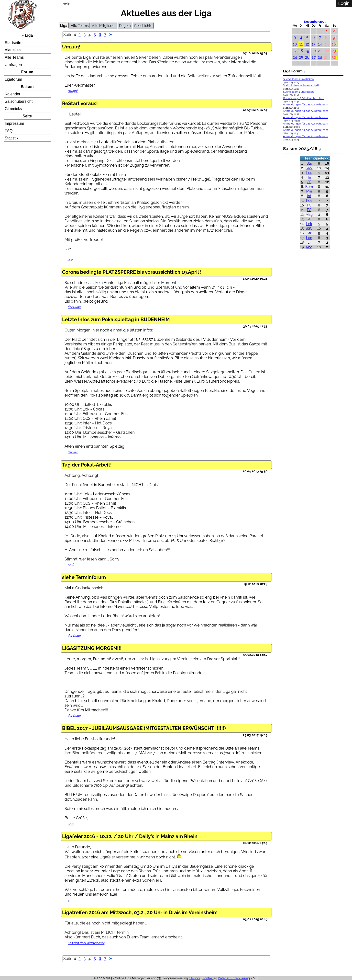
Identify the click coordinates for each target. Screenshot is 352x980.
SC (309, 219)
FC (309, 205)
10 (295, 44)
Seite (27, 116)
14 (320, 44)
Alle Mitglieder (104, 26)
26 (307, 57)
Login (65, 4)
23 (334, 51)
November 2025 (315, 22)
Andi (71, 565)
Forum (27, 72)
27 (313, 57)
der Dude (74, 307)
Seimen (73, 452)
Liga (29, 35)
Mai (309, 191)
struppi (73, 91)
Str (309, 233)
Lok (309, 224)
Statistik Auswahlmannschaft (301, 85)
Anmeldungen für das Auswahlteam (306, 105)
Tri (309, 177)
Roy (309, 200)
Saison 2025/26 (300, 148)
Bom (309, 187)
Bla (309, 163)
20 (314, 51)
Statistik (11, 138)
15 (327, 44)
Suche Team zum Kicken (298, 79)
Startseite (13, 43)
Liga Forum (293, 71)
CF (309, 182)
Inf (309, 196)
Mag (309, 214)
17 (295, 51)
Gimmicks (13, 109)
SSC (309, 228)
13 (313, 44)
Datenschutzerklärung (234, 978)
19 (307, 51)
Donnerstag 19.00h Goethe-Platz (303, 98)
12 (307, 44)
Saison (27, 87)
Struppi (195, 978)
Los (309, 173)
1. (309, 242)
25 (301, 57)
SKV (309, 168)
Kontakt (208, 978)
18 (301, 51)
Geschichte (143, 26)
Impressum (14, 123)
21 (320, 51)
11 (301, 44)
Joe (70, 259)
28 (320, 57)
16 (334, 44)
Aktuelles (13, 50)
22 (327, 51)
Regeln (125, 26)
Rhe (309, 247)
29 (326, 57)
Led (309, 238)
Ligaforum (13, 79)
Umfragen (13, 65)
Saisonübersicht (19, 101)
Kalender (12, 94)
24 (295, 57)
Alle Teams (14, 57)
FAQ (9, 131)
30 (334, 57)
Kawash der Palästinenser (86, 943)
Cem (71, 824)
